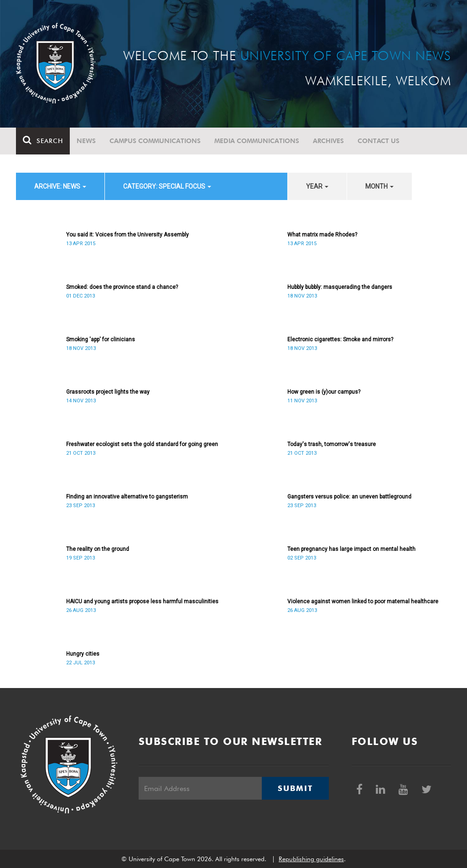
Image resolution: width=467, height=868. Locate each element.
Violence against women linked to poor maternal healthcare (363, 601)
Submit (295, 788)
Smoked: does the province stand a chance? (122, 287)
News (86, 141)
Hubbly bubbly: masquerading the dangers (340, 287)
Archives (328, 141)
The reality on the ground (98, 549)
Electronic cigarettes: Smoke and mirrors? (340, 339)
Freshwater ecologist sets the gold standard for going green (142, 444)
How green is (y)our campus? (324, 392)
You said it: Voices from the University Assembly (127, 235)
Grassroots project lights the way (108, 392)
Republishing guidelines (311, 859)
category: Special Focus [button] (167, 186)
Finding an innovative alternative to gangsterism (127, 497)
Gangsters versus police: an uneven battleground (349, 497)
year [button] (317, 186)
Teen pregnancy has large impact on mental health (351, 549)
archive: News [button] (60, 186)
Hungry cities (83, 654)
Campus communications (155, 141)
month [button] (379, 186)
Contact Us (379, 141)
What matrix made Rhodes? (322, 235)
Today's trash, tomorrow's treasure (332, 444)
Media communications (257, 141)
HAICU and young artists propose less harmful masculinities (142, 601)
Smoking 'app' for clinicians (101, 339)
